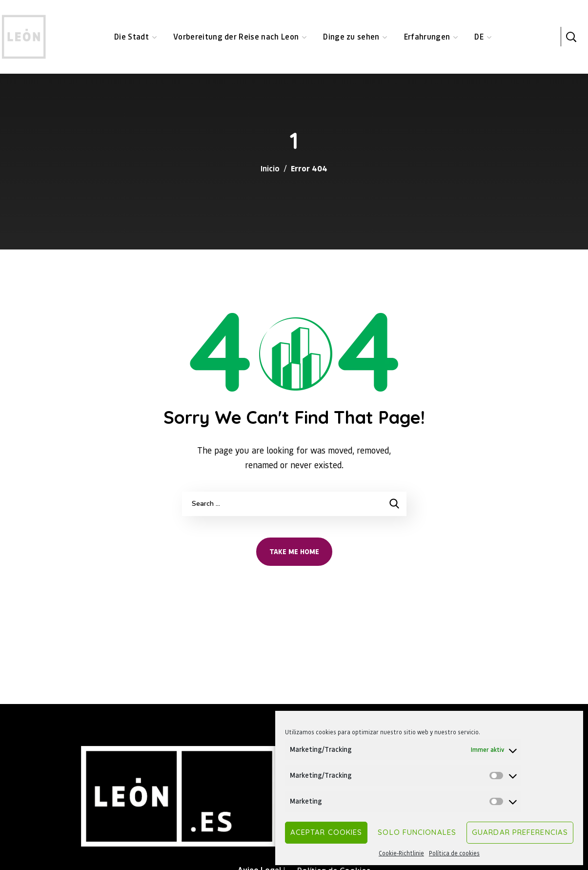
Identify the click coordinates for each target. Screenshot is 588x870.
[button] (571, 37)
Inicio (270, 168)
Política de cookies (454, 853)
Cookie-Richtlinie (401, 853)
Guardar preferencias (520, 832)
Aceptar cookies (326, 832)
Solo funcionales (417, 832)
